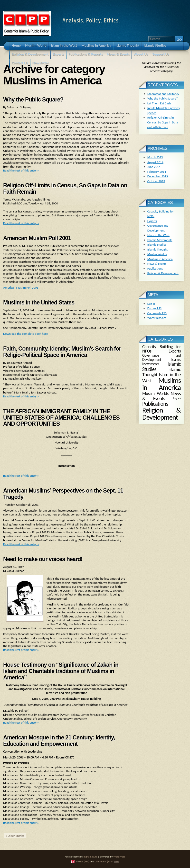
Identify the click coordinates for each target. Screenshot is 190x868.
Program (177, 398)
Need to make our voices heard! (43, 559)
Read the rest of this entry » (21, 170)
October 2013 (156, 181)
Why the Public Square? (33, 100)
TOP (117, 862)
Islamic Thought (157, 249)
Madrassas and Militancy (163, 94)
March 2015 (155, 157)
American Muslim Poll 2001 (37, 238)
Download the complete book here (25, 334)
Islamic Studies (157, 245)
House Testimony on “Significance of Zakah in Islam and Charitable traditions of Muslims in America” (61, 671)
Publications (155, 268)
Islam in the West (158, 235)
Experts (152, 221)
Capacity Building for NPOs (161, 349)
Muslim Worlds (157, 254)
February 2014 (157, 172)
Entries (154, 308)
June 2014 (154, 167)
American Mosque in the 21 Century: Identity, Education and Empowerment (59, 741)
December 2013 (158, 176)
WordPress (119, 857)
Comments (157, 313)
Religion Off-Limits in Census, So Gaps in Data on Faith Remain (65, 189)
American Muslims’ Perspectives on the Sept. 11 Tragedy (63, 494)
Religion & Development (163, 273)
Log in (151, 304)
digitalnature (90, 857)
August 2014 (155, 162)
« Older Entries (15, 836)
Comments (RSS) (104, 861)
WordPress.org (157, 318)
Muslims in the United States (39, 303)
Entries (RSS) (82, 861)
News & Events (157, 264)
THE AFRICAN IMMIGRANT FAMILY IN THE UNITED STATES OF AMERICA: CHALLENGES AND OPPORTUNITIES (61, 418)
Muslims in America (160, 259)
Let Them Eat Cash (159, 103)
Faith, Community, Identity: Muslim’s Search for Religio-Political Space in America (62, 352)
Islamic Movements (160, 240)
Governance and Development (161, 358)
